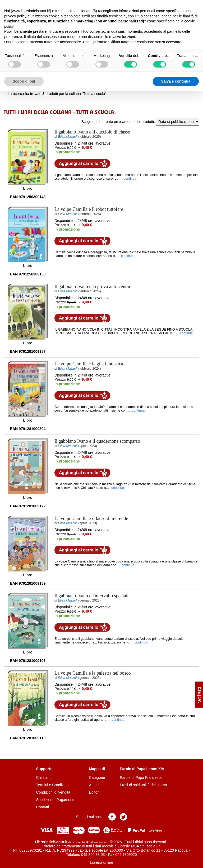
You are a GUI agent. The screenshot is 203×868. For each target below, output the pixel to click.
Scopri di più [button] (24, 81)
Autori (94, 785)
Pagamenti (65, 800)
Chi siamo (44, 778)
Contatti (43, 807)
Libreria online (101, 862)
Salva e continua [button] (176, 81)
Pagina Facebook (112, 817)
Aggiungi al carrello (82, 164)
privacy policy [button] (15, 16)
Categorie (97, 778)
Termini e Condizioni (53, 785)
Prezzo (60, 147)
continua (130, 179)
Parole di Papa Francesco (141, 778)
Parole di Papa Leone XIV (142, 769)
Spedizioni (45, 800)
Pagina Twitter (123, 817)
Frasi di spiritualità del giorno (143, 785)
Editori (94, 792)
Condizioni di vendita (53, 792)
